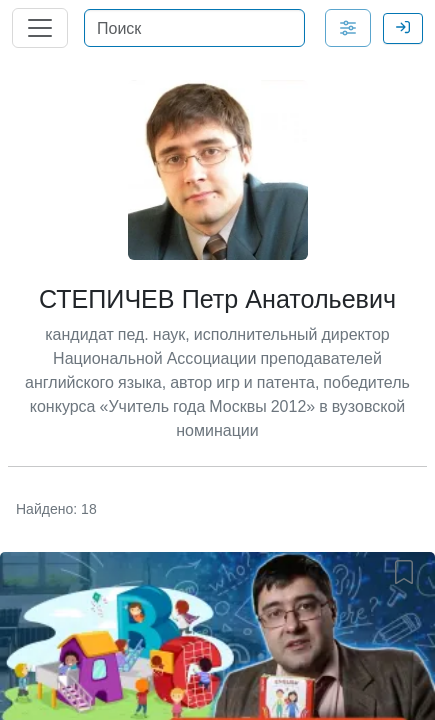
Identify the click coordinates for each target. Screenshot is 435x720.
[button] (408, 568)
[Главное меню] (40, 28)
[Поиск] (194, 28)
